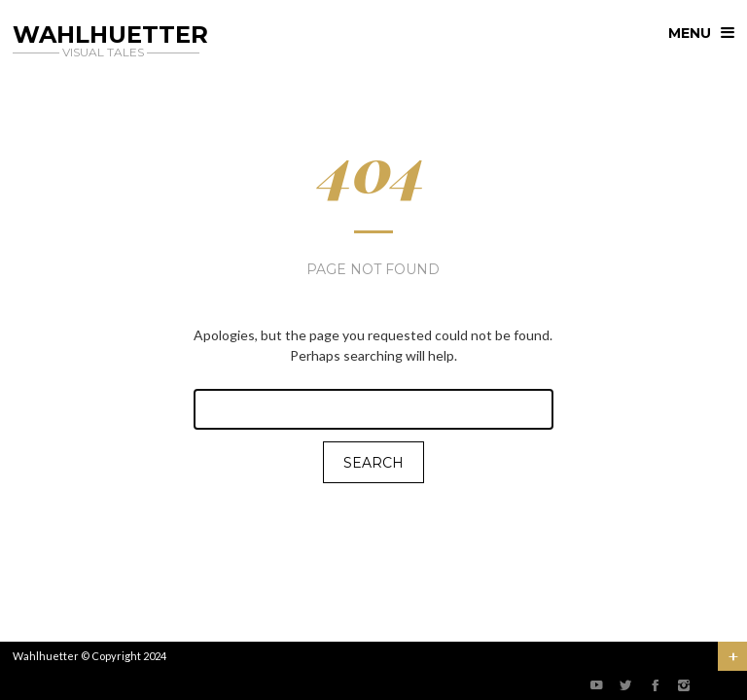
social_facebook (655, 685)
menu (690, 33)
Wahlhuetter (46, 656)
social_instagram (684, 685)
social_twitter (625, 685)
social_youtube (596, 685)
